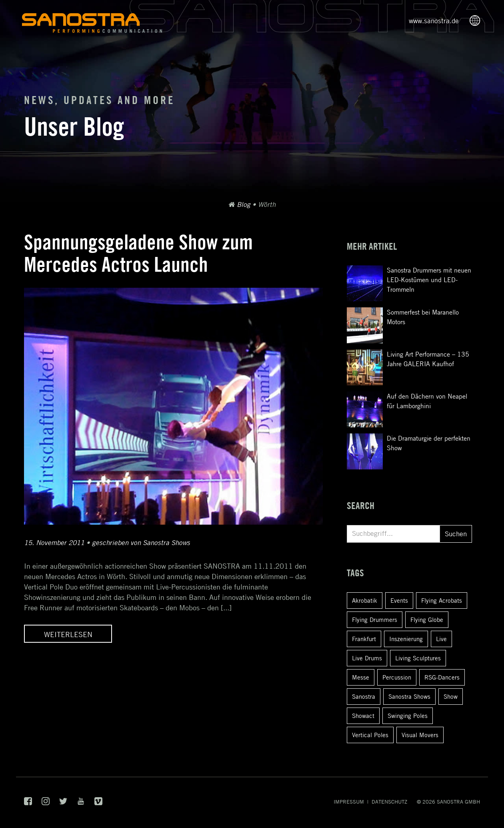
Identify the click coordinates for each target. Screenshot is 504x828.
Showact (363, 716)
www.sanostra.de (434, 21)
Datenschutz (389, 802)
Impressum (349, 802)
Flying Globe (427, 619)
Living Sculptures (418, 658)
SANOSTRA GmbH (458, 802)
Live (441, 639)
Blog (244, 204)
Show (451, 696)
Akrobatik (365, 600)
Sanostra (364, 696)
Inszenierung (406, 639)
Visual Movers (420, 735)
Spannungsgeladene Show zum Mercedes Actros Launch (138, 253)
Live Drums (367, 658)
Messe (361, 677)
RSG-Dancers (442, 677)
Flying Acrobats (442, 600)
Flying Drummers (375, 619)
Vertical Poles (370, 735)
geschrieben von (141, 543)
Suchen (456, 534)
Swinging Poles (408, 716)
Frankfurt (364, 639)
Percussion (397, 677)
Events (399, 600)
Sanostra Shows (409, 696)
